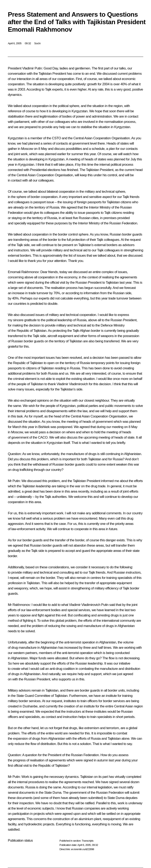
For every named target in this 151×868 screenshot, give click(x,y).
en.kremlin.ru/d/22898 (82, 849)
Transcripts (88, 841)
